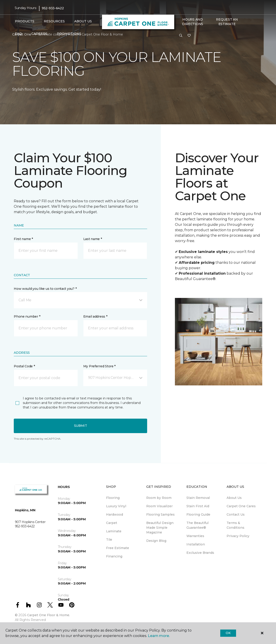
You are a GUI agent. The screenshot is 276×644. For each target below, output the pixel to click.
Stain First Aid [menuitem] (198, 506)
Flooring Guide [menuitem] (198, 514)
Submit (81, 426)
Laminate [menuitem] (114, 531)
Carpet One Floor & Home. (49, 615)
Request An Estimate (227, 22)
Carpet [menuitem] (112, 523)
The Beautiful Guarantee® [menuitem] (197, 525)
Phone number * (27, 316)
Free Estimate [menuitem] (118, 548)
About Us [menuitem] (234, 498)
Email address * (95, 316)
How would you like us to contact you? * (45, 289)
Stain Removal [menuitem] (198, 498)
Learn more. (159, 636)
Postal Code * (24, 366)
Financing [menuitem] (114, 556)
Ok (228, 633)
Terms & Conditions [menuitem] (235, 525)
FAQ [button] (18, 34)
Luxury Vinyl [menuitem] (116, 506)
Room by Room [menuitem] (159, 498)
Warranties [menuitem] (195, 536)
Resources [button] (54, 21)
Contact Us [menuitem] (236, 514)
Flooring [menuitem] (113, 498)
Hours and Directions (193, 22)
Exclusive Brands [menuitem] (200, 553)
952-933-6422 (53, 8)
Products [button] (25, 21)
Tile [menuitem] (109, 540)
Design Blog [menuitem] (156, 541)
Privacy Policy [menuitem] (238, 536)
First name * (23, 239)
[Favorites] (189, 36)
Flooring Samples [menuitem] (160, 514)
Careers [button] (39, 34)
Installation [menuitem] (196, 544)
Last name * (93, 239)
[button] (181, 36)
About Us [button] (83, 21)
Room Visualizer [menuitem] (159, 506)
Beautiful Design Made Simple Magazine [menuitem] (160, 528)
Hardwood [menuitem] (115, 514)
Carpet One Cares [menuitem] (241, 506)
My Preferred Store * (99, 366)
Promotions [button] (69, 34)
